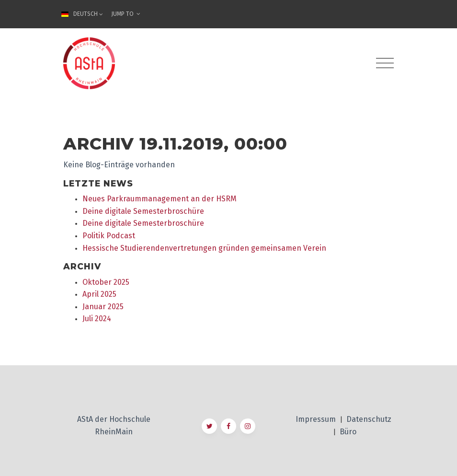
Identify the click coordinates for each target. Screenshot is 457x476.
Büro (348, 432)
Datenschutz (369, 419)
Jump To (126, 14)
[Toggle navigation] (385, 63)
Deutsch (83, 14)
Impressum (317, 419)
